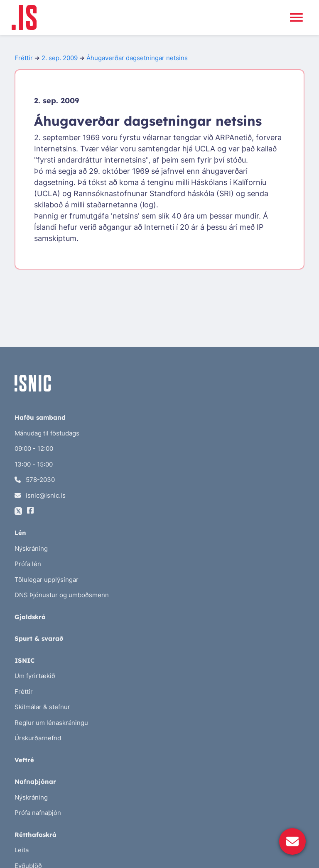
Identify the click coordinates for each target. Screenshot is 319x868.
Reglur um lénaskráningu (51, 723)
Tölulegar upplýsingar (47, 580)
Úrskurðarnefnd (38, 738)
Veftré (24, 760)
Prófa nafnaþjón (38, 813)
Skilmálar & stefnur (42, 707)
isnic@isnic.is (40, 495)
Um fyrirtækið (35, 676)
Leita (22, 850)
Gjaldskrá (30, 617)
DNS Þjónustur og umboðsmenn (62, 595)
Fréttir (24, 58)
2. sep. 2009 (60, 58)
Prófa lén (28, 564)
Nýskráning (31, 548)
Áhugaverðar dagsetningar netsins (137, 58)
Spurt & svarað (39, 638)
